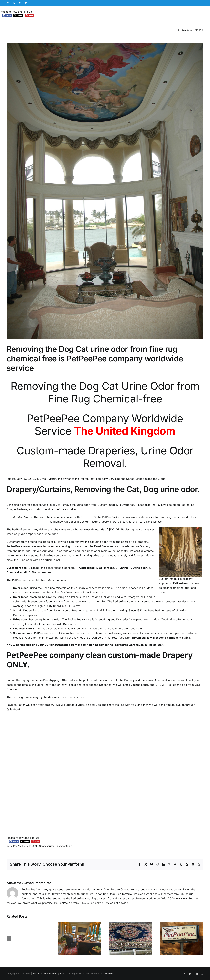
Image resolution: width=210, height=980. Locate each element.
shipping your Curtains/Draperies (48, 645)
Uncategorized (47, 846)
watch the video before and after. (56, 509)
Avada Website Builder (44, 973)
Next (198, 30)
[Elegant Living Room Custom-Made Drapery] (105, 191)
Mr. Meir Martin (46, 580)
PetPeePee (16, 846)
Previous (186, 30)
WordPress (110, 973)
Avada (63, 973)
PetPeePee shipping (47, 680)
